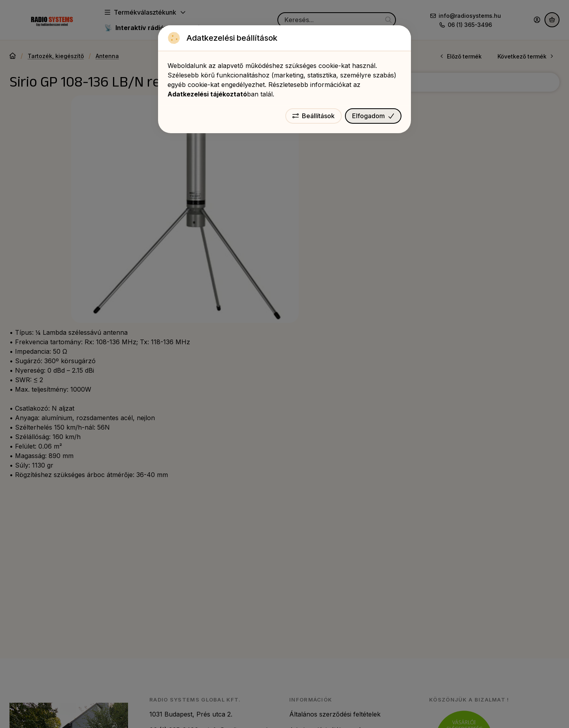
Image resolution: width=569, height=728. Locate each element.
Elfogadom (373, 116)
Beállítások (314, 116)
